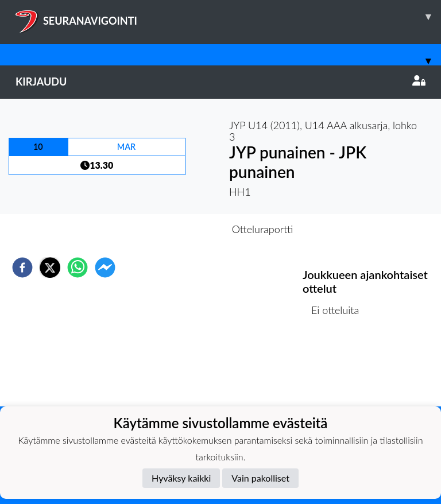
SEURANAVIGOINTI (228, 17)
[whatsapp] (78, 267)
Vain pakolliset (260, 478)
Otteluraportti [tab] (263, 229)
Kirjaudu (220, 82)
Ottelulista (340, 368)
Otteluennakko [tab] (181, 229)
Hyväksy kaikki (181, 478)
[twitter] (50, 267)
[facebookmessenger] (105, 267)
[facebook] (22, 267)
